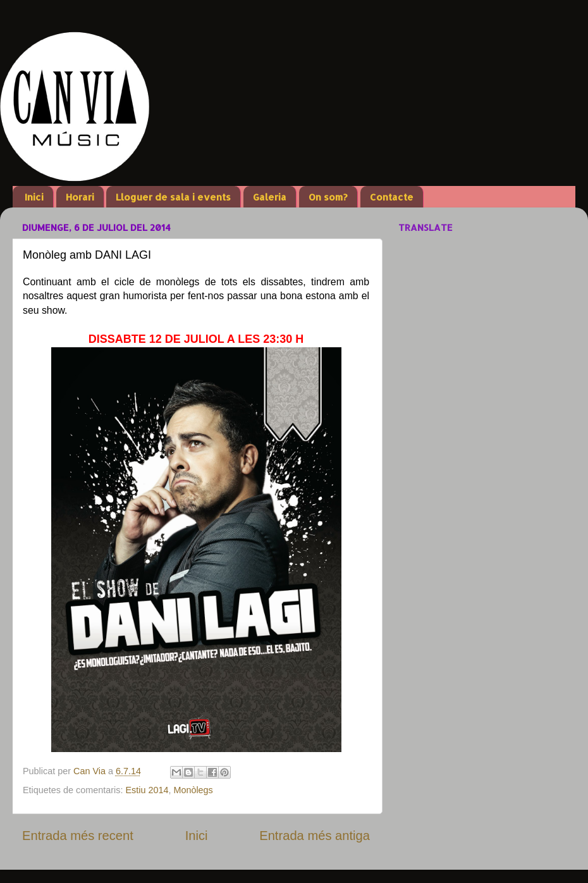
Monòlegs (193, 790)
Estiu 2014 (147, 790)
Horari (80, 197)
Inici (34, 197)
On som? (328, 197)
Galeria (270, 197)
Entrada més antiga (315, 836)
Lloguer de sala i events (173, 197)
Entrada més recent (78, 836)
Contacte (392, 197)
